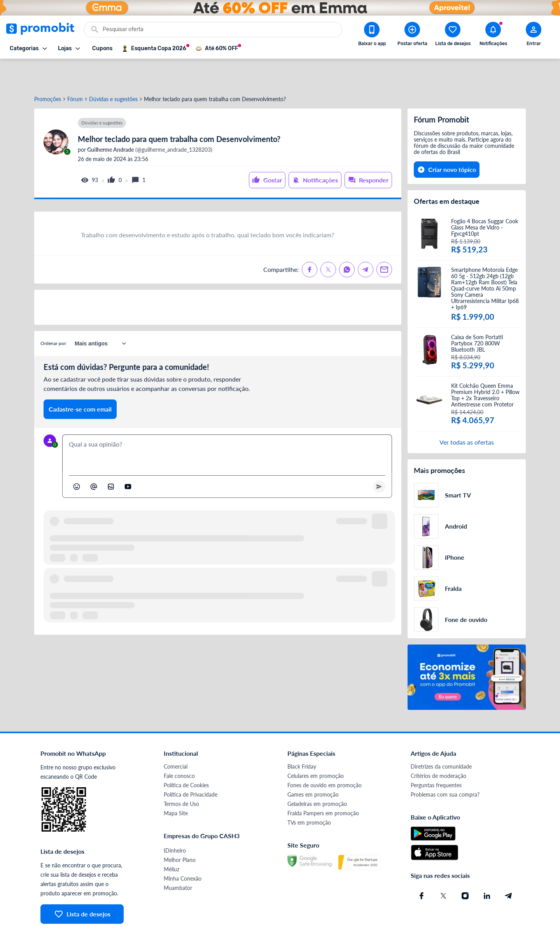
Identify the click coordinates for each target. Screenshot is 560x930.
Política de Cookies (186, 757)
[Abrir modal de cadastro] (534, 35)
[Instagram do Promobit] (465, 868)
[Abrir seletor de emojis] (77, 459)
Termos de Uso (181, 776)
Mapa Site (176, 785)
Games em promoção (313, 766)
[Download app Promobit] (372, 35)
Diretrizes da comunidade (441, 738)
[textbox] (227, 426)
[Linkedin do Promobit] (487, 868)
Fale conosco (179, 748)
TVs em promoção (309, 794)
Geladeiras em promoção (317, 776)
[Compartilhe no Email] (384, 242)
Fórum (75, 71)
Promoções (48, 71)
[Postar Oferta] (412, 35)
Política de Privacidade (191, 766)
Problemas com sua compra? (445, 766)
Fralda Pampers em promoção (323, 785)
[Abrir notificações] (493, 35)
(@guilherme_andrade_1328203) (149, 122)
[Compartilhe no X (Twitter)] (328, 242)
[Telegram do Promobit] (509, 868)
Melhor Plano (180, 832)
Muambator (178, 860)
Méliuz (171, 841)
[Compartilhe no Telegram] (366, 242)
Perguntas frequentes (436, 757)
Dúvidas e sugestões (113, 71)
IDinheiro (175, 822)
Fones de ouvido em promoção (325, 757)
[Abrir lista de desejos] (453, 35)
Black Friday (302, 738)
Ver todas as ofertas (467, 414)
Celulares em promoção (316, 748)
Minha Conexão (183, 850)
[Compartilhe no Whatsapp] (347, 242)
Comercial (176, 738)
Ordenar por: (54, 315)
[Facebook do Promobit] (422, 868)
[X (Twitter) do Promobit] (443, 868)
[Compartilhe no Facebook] (310, 242)
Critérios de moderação (438, 748)
